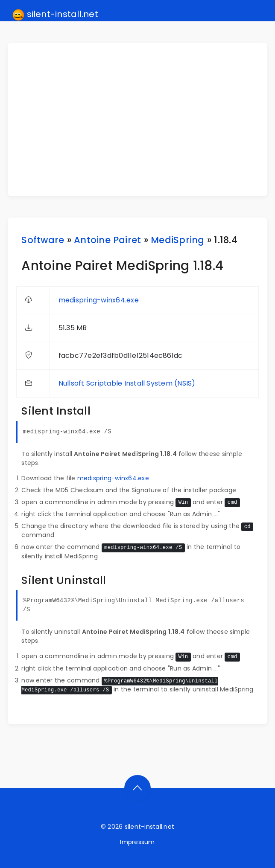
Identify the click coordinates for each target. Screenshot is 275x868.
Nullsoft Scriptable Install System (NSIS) (127, 383)
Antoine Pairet (107, 240)
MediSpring (177, 240)
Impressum (137, 842)
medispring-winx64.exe (99, 300)
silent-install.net (55, 15)
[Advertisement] (142, 119)
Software (43, 240)
